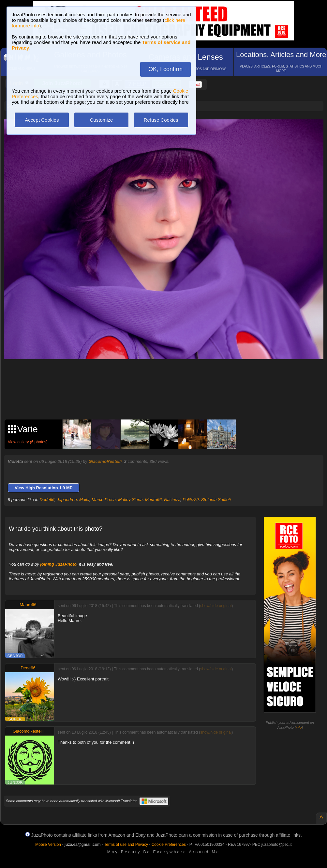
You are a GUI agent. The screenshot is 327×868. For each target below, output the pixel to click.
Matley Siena (130, 500)
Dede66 (47, 500)
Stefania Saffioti (216, 500)
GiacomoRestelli (105, 461)
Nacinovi (172, 500)
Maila (84, 500)
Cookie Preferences (169, 845)
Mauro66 (153, 500)
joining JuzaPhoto (58, 564)
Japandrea (67, 500)
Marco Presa (104, 500)
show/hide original (216, 606)
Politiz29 (191, 500)
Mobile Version (48, 845)
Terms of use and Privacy (126, 845)
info (299, 727)
